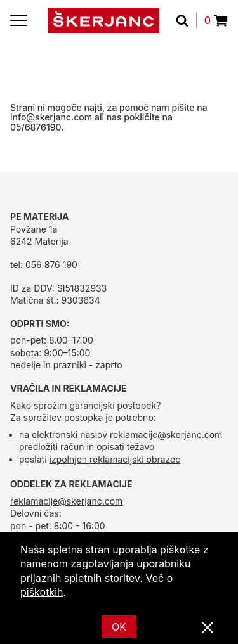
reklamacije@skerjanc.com (166, 435)
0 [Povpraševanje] (216, 20)
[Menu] (19, 20)
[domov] (103, 20)
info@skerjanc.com (51, 117)
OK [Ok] (119, 627)
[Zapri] (208, 628)
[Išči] (186, 20)
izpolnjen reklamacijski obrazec (115, 459)
